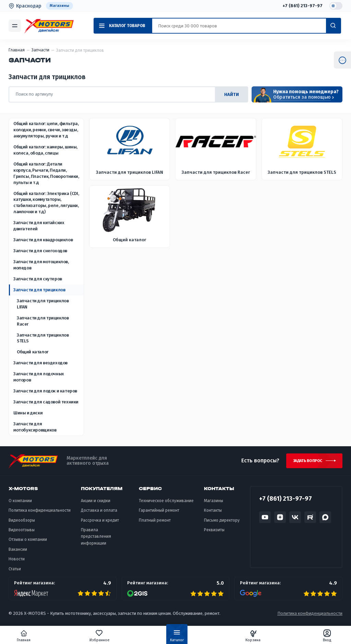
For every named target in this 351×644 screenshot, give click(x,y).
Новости (17, 562)
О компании (20, 504)
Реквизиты (214, 533)
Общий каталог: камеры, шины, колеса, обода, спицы (45, 150)
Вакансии (18, 552)
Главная (38, 636)
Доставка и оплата (99, 513)
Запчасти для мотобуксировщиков (35, 427)
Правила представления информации (96, 540)
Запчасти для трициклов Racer (43, 321)
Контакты (213, 513)
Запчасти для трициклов (39, 290)
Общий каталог (33, 352)
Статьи (15, 572)
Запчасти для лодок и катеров (45, 391)
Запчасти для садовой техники (46, 402)
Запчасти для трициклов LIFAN (43, 304)
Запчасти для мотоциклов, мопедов (41, 265)
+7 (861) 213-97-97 (302, 6)
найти (232, 94)
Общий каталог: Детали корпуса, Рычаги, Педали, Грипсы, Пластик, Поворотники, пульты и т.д (46, 174)
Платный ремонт (155, 523)
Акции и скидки (96, 504)
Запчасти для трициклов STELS (43, 338)
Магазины (60, 6)
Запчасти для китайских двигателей (39, 226)
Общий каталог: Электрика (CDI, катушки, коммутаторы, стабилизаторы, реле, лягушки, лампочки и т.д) (46, 203)
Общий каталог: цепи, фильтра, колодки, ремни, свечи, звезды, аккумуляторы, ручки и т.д (46, 130)
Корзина (246, 636)
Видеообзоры (22, 523)
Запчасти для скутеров (38, 279)
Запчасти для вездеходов (40, 363)
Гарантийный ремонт (159, 513)
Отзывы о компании (28, 543)
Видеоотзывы (22, 533)
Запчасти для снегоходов (40, 251)
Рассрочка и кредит (100, 523)
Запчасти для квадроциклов (43, 240)
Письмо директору (222, 523)
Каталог (177, 637)
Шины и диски (28, 413)
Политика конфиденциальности (40, 513)
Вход (313, 636)
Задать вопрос (304, 462)
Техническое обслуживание (166, 504)
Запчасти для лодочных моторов (39, 377)
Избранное (106, 636)
